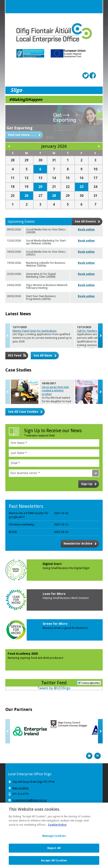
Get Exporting (19, 128)
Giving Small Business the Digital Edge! (66, 568)
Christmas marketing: (22, 524)
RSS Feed (15, 355)
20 (40, 187)
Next (100, 336)
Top (98, 756)
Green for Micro (55, 624)
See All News (43, 355)
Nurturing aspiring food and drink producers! (35, 658)
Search (88, 7)
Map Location (20, 788)
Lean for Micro (54, 594)
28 (54, 196)
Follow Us (89, 682)
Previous (8, 336)
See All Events (85, 221)
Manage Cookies (54, 838)
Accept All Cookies (54, 863)
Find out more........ (22, 135)
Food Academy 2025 (23, 654)
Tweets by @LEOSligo (54, 688)
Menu (96, 7)
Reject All (54, 850)
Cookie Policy (57, 827)
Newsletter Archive (78, 544)
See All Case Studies (23, 412)
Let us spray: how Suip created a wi (55, 391)
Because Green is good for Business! (65, 628)
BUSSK (13, 532)
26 (26, 196)
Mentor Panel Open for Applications (35, 331)
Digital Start (52, 564)
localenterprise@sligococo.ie (29, 800)
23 (82, 187)
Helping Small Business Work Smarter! (66, 598)
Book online (86, 229)
